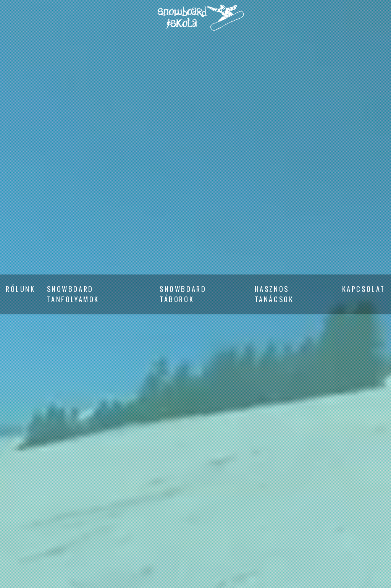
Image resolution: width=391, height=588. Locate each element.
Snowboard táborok (183, 294)
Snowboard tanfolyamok (73, 294)
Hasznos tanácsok (274, 294)
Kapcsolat (364, 289)
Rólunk (21, 289)
